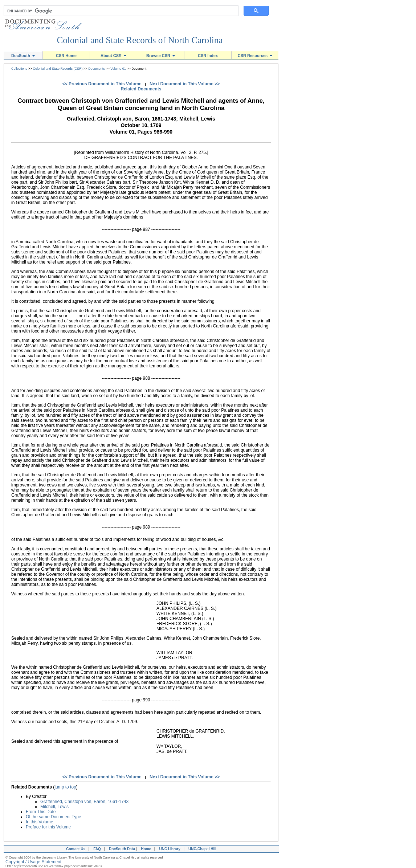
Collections (19, 69)
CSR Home (66, 56)
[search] (119, 11)
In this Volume (39, 822)
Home (146, 849)
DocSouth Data (122, 849)
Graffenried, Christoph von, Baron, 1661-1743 (84, 802)
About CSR (113, 56)
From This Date (41, 812)
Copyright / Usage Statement (33, 862)
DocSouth (23, 56)
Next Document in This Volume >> (185, 84)
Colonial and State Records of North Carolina (140, 40)
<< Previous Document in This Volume (102, 84)
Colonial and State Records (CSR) (58, 69)
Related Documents (141, 89)
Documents (97, 69)
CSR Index (208, 56)
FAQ (97, 849)
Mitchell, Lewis (54, 807)
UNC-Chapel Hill (203, 849)
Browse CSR (161, 56)
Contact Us (75, 849)
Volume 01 (118, 69)
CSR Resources (255, 56)
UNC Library (170, 849)
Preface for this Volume (48, 827)
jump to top (65, 787)
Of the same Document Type (54, 817)
